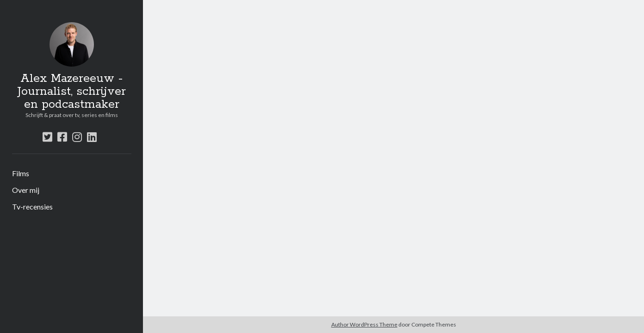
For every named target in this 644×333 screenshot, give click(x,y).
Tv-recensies (32, 207)
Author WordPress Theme (364, 324)
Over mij (26, 190)
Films (21, 173)
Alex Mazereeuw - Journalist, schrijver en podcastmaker (71, 92)
